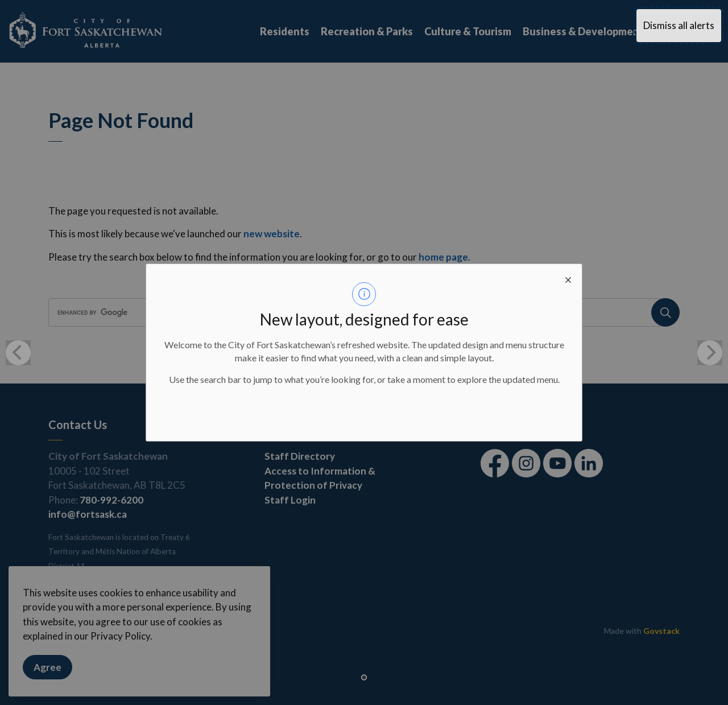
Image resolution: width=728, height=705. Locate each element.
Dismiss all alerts (679, 25)
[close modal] (568, 278)
